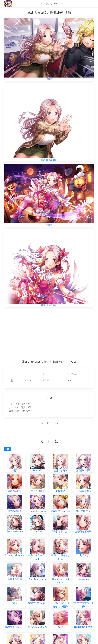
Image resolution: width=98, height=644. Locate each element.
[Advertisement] (49, 333)
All (8, 449)
